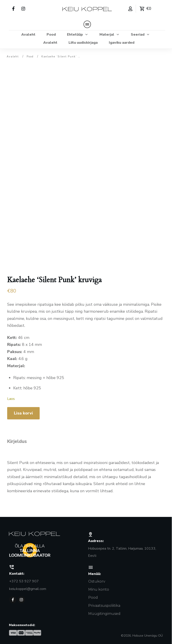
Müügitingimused (104, 612)
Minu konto (99, 588)
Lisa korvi (23, 412)
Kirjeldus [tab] (17, 440)
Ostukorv (97, 580)
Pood (93, 596)
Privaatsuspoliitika (104, 604)
